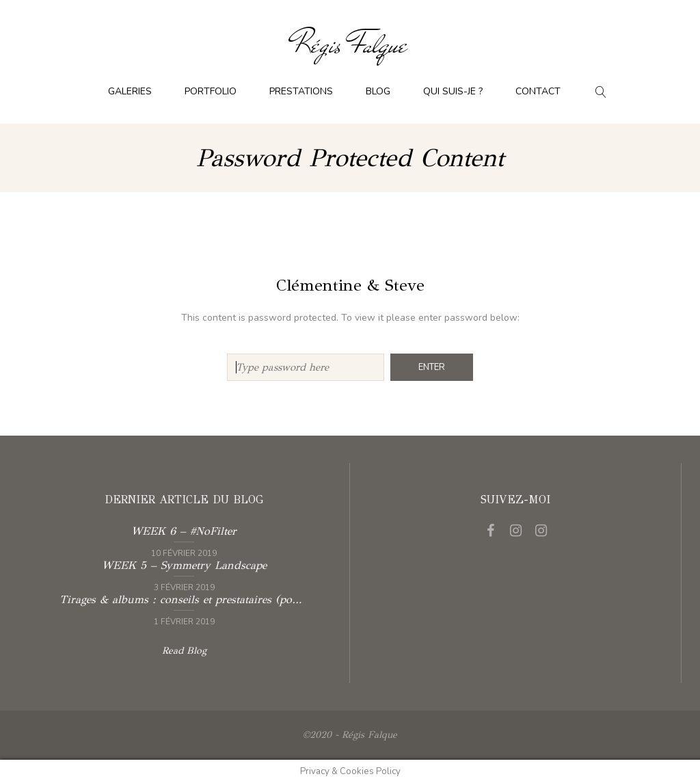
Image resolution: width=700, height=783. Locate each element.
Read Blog (184, 651)
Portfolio (211, 91)
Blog (378, 91)
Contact (538, 91)
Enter (432, 367)
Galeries (130, 91)
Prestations (301, 91)
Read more (184, 540)
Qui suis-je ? (453, 91)
